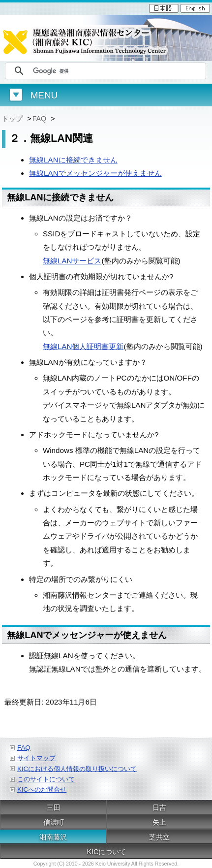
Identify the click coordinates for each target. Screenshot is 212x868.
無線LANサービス (72, 261)
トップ (13, 119)
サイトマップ (36, 758)
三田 (54, 807)
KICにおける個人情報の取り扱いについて (77, 769)
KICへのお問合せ (42, 789)
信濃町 (54, 822)
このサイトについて (46, 779)
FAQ (41, 119)
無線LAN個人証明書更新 (83, 346)
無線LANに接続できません (73, 160)
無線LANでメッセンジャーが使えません (95, 173)
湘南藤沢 (53, 837)
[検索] (118, 71)
